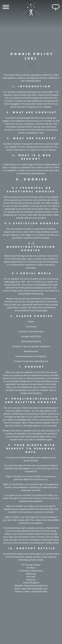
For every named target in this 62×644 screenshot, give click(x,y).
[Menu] (6, 7)
